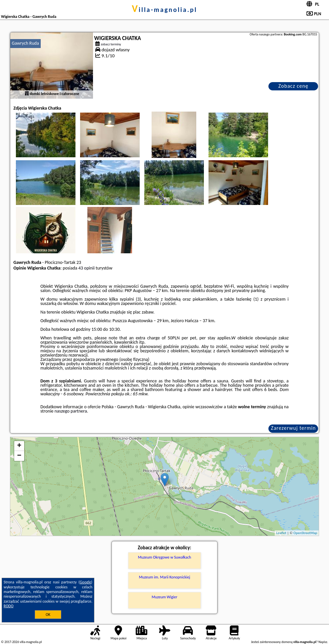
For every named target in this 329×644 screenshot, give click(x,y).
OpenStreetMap (305, 533)
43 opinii (87, 268)
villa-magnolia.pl (164, 10)
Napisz (323, 642)
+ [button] (19, 446)
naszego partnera (71, 411)
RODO (9, 606)
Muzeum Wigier (164, 597)
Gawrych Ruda (25, 43)
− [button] (19, 456)
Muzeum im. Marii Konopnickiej (165, 577)
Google (86, 582)
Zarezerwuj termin (294, 428)
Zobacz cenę (293, 86)
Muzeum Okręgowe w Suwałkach (165, 557)
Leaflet (281, 533)
